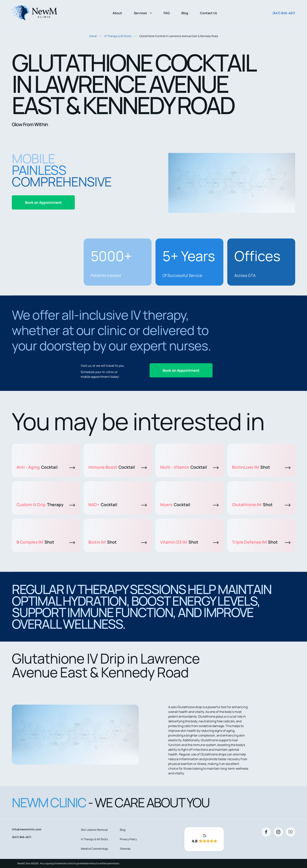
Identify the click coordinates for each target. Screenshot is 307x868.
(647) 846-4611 (284, 13)
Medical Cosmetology (94, 849)
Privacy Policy (128, 839)
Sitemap (125, 849)
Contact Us (209, 13)
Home (93, 36)
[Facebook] (266, 832)
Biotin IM (118, 542)
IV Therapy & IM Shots (118, 36)
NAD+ (118, 505)
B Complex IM (46, 542)
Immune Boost (118, 467)
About (117, 13)
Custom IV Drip (46, 505)
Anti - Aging (46, 467)
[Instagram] (278, 832)
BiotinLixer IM (261, 467)
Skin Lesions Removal (94, 830)
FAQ (167, 13)
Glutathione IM (261, 505)
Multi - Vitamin (189, 467)
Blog (185, 13)
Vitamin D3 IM (189, 542)
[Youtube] (290, 832)
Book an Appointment (43, 202)
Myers (189, 505)
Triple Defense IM (261, 542)
